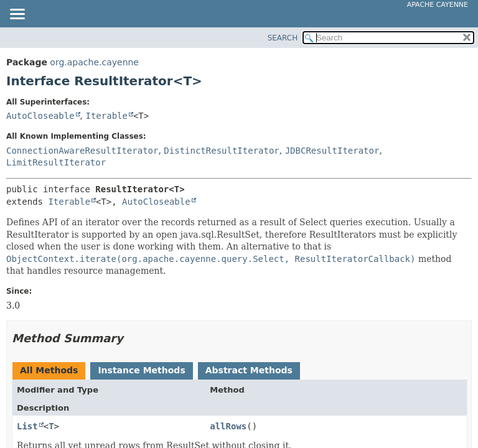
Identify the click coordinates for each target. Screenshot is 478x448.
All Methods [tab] (49, 370)
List (27, 426)
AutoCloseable (40, 116)
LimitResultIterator (56, 162)
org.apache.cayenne (94, 62)
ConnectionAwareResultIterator (82, 151)
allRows (228, 426)
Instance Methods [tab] (141, 370)
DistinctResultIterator (221, 151)
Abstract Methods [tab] (249, 370)
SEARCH (283, 38)
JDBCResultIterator (332, 151)
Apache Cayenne (438, 5)
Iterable (106, 116)
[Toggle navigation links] (17, 15)
